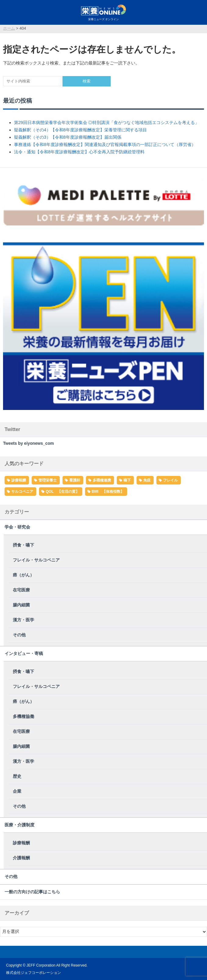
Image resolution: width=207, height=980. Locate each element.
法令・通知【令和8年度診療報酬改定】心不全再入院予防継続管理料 (79, 152)
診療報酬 (19, 480)
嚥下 (127, 480)
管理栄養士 (48, 480)
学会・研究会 (17, 527)
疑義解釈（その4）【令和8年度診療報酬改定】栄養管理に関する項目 (80, 130)
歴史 (17, 776)
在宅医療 (21, 590)
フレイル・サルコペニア (36, 560)
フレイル (170, 480)
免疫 (147, 480)
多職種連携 (102, 480)
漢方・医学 (23, 620)
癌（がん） (23, 575)
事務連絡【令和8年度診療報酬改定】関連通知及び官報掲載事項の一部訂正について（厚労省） (105, 144)
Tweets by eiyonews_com (29, 443)
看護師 (75, 480)
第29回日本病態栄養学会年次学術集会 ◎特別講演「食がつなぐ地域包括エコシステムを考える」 (107, 122)
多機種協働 (23, 717)
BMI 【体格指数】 (108, 492)
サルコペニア (22, 492)
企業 (17, 791)
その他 (19, 635)
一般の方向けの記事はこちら (32, 892)
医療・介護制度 (20, 825)
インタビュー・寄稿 (24, 654)
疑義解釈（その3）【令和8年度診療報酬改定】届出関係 (68, 137)
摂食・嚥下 (23, 545)
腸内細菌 (21, 605)
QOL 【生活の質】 (62, 492)
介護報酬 (21, 858)
